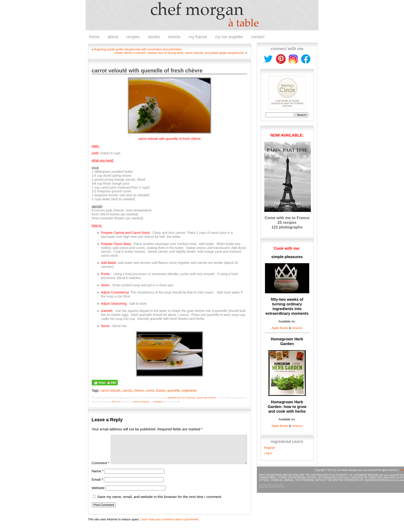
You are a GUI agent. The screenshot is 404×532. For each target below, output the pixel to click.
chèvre (139, 390)
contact (258, 37)
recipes (133, 37)
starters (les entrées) (206, 398)
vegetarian (189, 390)
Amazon (297, 328)
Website (98, 493)
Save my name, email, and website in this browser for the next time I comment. (160, 502)
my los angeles (229, 37)
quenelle (173, 390)
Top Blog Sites (277, 485)
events (175, 37)
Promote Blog (279, 487)
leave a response (142, 402)
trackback (158, 402)
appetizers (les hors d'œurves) (181, 398)
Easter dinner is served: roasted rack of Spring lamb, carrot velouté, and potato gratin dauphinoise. (180, 53)
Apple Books (280, 328)
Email (97, 485)
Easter (161, 390)
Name (98, 477)
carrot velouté (110, 390)
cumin (150, 390)
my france (198, 37)
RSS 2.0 (116, 402)
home (94, 37)
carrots (127, 390)
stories (154, 37)
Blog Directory (265, 485)
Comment (101, 468)
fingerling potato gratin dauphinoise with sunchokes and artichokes (138, 49)
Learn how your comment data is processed (169, 525)
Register (270, 448)
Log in (268, 453)
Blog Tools (269, 487)
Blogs (261, 487)
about (113, 37)
